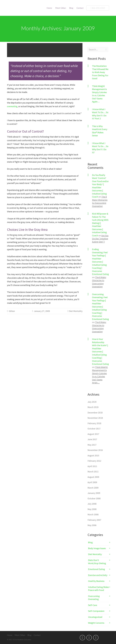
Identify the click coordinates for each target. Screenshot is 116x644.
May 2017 (92, 445)
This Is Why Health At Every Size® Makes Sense (100, 131)
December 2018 (95, 413)
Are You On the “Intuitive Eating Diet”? (100, 239)
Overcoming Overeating (94, 598)
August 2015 (93, 455)
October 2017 (94, 429)
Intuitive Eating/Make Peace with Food (98, 589)
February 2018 (94, 423)
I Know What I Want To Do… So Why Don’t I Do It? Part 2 (100, 114)
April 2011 (92, 466)
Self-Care (93, 605)
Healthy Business (96, 581)
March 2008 (93, 514)
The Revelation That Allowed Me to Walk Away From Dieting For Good (100, 72)
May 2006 (92, 525)
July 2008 (92, 504)
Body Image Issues (97, 548)
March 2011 (93, 472)
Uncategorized (95, 617)
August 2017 (93, 434)
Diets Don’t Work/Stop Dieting (97, 562)
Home (49, 8)
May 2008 (92, 509)
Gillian (12, 311)
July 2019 (92, 402)
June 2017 (92, 439)
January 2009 (94, 493)
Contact (80, 8)
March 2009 (93, 488)
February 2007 (94, 520)
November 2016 (95, 450)
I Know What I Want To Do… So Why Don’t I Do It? (100, 148)
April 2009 (92, 482)
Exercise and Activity (98, 575)
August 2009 (93, 477)
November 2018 (95, 418)
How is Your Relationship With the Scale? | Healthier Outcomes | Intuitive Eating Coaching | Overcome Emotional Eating (100, 351)
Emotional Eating (97, 569)
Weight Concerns (96, 623)
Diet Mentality (76, 311)
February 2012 (94, 461)
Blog (71, 8)
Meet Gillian (61, 8)
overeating (12, 106)
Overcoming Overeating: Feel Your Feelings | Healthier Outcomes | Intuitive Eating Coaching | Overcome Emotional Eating (100, 307)
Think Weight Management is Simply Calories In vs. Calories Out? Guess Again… (99, 94)
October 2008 (94, 498)
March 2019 (93, 407)
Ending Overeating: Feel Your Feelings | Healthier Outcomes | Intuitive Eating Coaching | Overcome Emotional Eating (100, 262)
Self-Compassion (96, 611)
